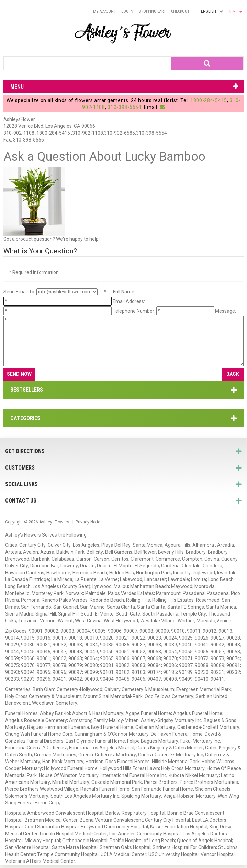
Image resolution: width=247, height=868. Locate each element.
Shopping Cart (152, 11)
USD (236, 12)
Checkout (180, 11)
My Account (105, 11)
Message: (226, 311)
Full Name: (124, 292)
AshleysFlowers (54, 522)
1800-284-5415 (209, 100)
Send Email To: (19, 292)
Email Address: (129, 301)
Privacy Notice (89, 522)
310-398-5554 (124, 107)
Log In (127, 11)
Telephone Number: (134, 311)
